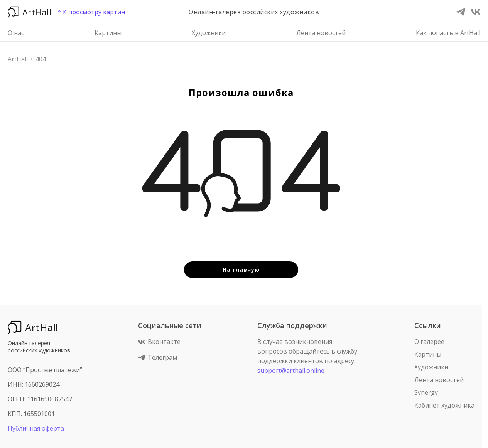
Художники (209, 33)
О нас (16, 33)
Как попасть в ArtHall (448, 33)
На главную (241, 270)
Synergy (426, 392)
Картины (108, 33)
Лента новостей (321, 33)
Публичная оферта (36, 428)
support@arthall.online (291, 371)
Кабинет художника (444, 405)
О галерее (429, 342)
